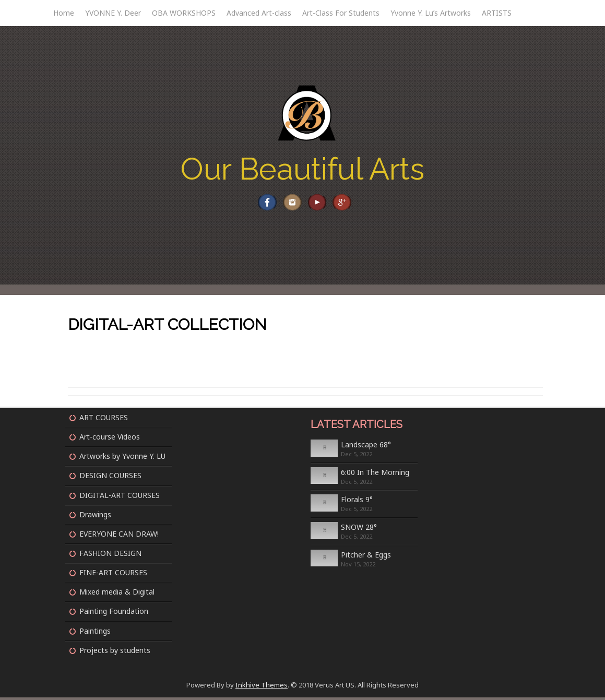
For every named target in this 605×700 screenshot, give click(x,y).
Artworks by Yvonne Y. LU (122, 459)
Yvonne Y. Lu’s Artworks (431, 13)
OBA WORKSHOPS (184, 13)
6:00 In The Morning (375, 474)
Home (64, 13)
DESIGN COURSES (110, 478)
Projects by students (115, 652)
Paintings (95, 633)
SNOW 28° (359, 530)
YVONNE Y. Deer (113, 13)
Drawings (95, 517)
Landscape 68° (366, 447)
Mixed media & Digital (117, 594)
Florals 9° (357, 502)
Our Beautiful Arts (302, 169)
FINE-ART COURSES (113, 575)
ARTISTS (497, 13)
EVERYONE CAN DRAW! (119, 536)
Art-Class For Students (341, 13)
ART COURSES (104, 419)
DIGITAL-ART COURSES (120, 497)
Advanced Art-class (259, 13)
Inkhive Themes (262, 687)
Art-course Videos (110, 439)
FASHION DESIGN (110, 555)
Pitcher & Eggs (366, 557)
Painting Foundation (114, 614)
